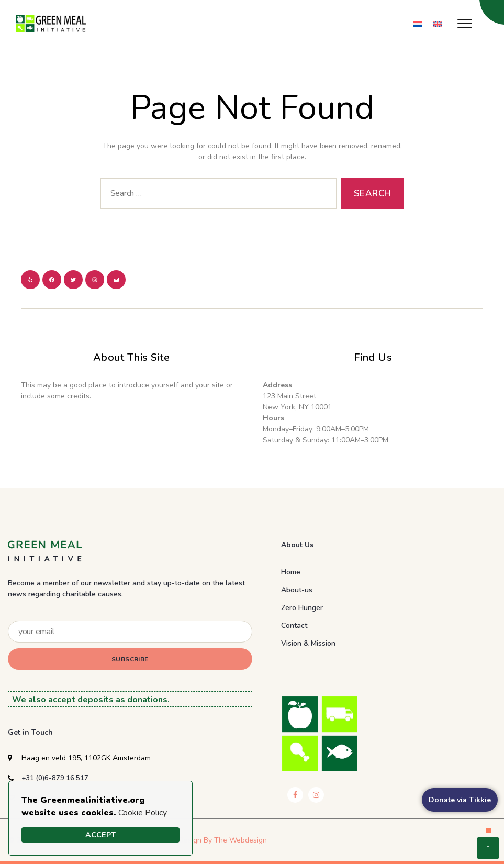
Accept (100, 835)
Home (291, 572)
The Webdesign (240, 840)
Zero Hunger (302, 608)
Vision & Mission (308, 643)
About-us (297, 590)
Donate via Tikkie (460, 800)
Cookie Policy (143, 813)
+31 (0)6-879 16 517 (55, 778)
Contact (294, 625)
